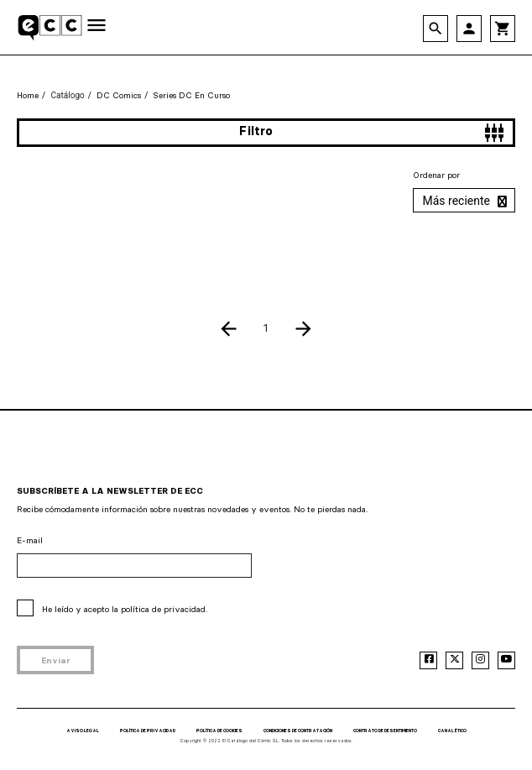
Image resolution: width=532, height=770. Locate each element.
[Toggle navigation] (96, 26)
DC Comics (119, 95)
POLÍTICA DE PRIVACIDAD (148, 731)
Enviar (56, 660)
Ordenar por (436, 175)
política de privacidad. (164, 609)
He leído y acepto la (125, 609)
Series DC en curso (192, 95)
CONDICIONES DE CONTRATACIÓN (298, 731)
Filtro (372, 133)
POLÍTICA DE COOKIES (219, 731)
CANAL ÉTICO (452, 731)
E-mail (30, 540)
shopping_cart (503, 29)
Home (28, 95)
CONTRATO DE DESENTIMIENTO (385, 731)
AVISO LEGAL (83, 731)
